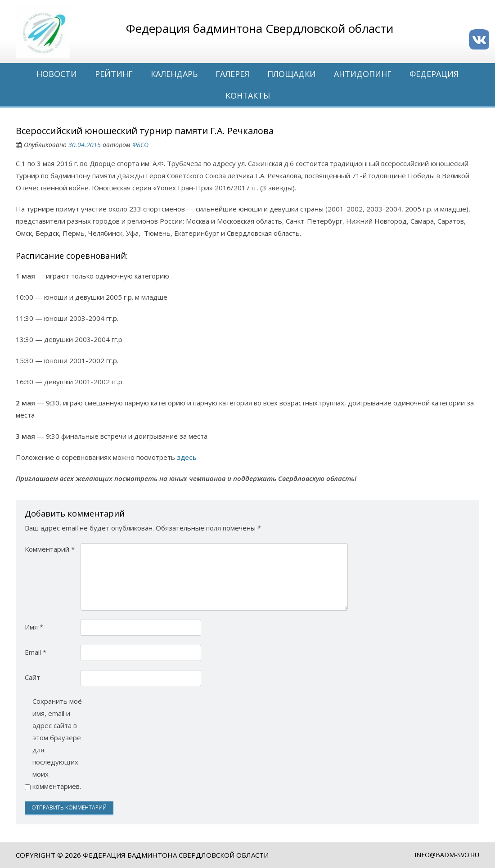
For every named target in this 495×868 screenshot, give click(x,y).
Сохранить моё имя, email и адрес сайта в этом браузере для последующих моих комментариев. (57, 744)
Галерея (232, 74)
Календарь (174, 74)
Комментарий (50, 549)
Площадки (292, 74)
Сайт (32, 677)
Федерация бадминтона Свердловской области (176, 855)
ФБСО (140, 145)
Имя (34, 627)
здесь (187, 457)
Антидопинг (363, 74)
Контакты (248, 95)
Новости (57, 74)
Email (36, 652)
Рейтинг (114, 74)
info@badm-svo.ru (447, 855)
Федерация (434, 74)
